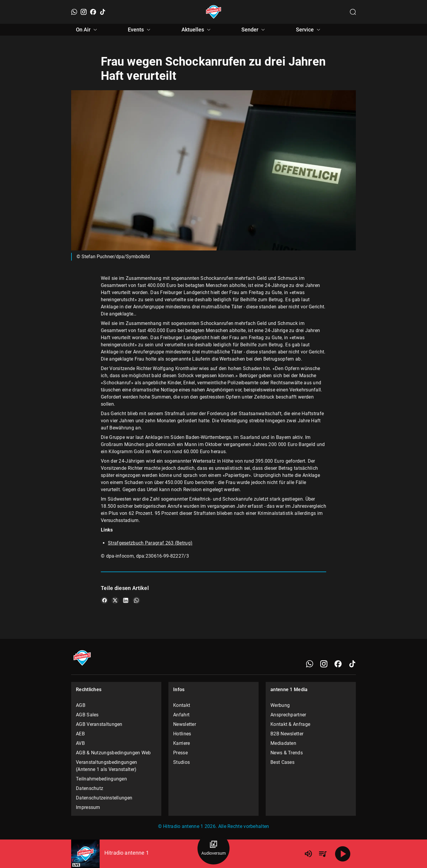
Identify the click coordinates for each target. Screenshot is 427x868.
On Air (87, 30)
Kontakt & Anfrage (290, 724)
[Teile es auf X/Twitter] (115, 600)
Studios (181, 762)
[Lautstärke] (308, 854)
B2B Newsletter (287, 734)
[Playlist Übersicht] (323, 854)
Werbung (280, 705)
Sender (254, 30)
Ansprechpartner (288, 715)
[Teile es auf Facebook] (104, 600)
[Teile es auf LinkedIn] (126, 600)
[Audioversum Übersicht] (213, 848)
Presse (180, 753)
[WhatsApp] (74, 12)
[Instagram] (84, 12)
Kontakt (182, 705)
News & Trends (287, 753)
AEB (80, 734)
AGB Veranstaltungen (99, 724)
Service (309, 30)
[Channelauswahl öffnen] (353, 12)
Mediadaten (283, 743)
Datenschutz (90, 788)
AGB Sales (87, 715)
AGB (81, 705)
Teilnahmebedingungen (101, 779)
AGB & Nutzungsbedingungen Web (113, 753)
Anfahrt (181, 715)
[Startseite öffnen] (214, 12)
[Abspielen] (343, 854)
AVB (80, 743)
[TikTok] (103, 12)
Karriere (181, 743)
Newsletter (185, 724)
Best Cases (282, 762)
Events (140, 30)
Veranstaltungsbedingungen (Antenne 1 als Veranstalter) (107, 766)
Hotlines (182, 734)
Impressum (88, 807)
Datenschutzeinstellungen (104, 798)
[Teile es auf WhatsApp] (136, 600)
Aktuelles (197, 30)
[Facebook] (93, 12)
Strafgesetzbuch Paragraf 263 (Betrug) (150, 543)
